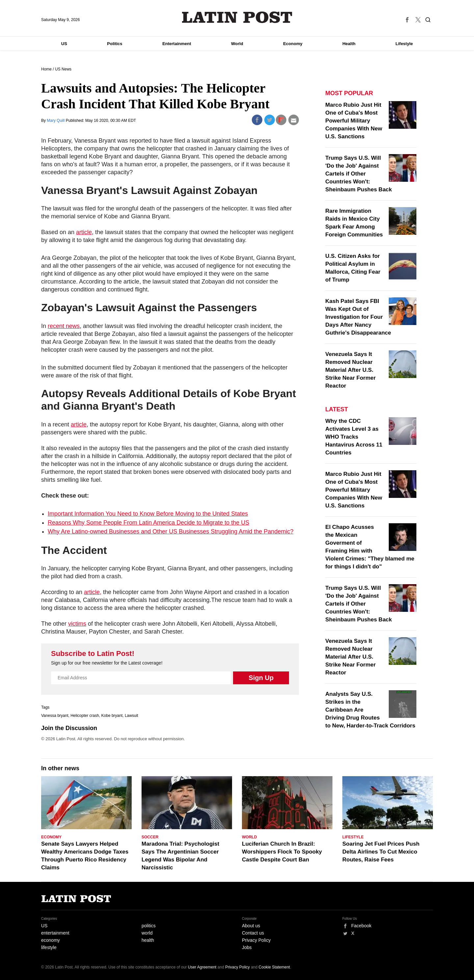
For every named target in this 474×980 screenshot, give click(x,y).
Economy (293, 44)
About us (251, 926)
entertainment (55, 933)
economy (51, 940)
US (64, 44)
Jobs (247, 947)
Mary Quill (56, 121)
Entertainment (177, 44)
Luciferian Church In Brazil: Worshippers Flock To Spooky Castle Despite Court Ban (282, 852)
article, (93, 592)
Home (46, 69)
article (84, 232)
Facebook (361, 926)
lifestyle (49, 947)
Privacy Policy (256, 940)
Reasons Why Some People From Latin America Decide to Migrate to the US (148, 523)
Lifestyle (404, 44)
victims (77, 624)
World (237, 44)
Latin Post (237, 17)
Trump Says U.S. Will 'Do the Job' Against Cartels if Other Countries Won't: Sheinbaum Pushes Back (358, 174)
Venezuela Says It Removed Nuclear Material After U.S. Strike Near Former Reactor (350, 370)
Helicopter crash (85, 716)
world (147, 933)
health (148, 940)
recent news (64, 326)
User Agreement (202, 967)
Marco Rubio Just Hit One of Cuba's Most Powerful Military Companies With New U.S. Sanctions (354, 121)
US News (63, 69)
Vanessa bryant (55, 716)
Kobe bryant (112, 716)
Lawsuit (132, 716)
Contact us (253, 933)
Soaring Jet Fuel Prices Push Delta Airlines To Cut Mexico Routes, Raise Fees (381, 852)
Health (349, 44)
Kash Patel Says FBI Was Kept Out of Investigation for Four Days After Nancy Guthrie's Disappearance (358, 317)
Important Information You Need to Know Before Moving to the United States (148, 514)
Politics (115, 44)
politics (149, 926)
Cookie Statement (274, 967)
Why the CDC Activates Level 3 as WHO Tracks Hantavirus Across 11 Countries (354, 437)
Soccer (150, 837)
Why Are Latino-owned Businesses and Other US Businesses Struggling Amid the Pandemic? (171, 531)
